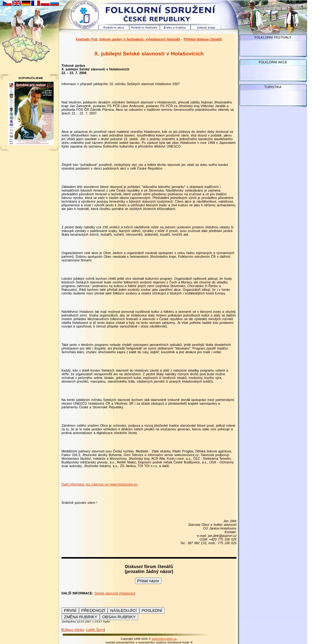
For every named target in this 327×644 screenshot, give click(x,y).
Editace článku (73, 630)
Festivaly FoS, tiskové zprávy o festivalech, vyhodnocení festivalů (128, 39)
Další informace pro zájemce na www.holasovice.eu (99, 484)
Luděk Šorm (95, 630)
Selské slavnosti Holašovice (115, 593)
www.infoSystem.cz (164, 639)
